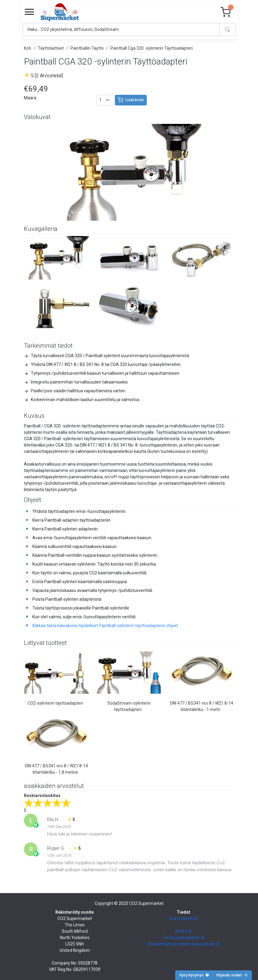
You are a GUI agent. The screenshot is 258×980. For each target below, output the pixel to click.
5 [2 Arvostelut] (47, 76)
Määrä (30, 98)
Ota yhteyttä (184, 919)
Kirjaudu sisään (232, 975)
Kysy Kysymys (194, 975)
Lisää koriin (131, 100)
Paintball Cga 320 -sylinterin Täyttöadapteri (152, 48)
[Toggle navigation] (29, 12)
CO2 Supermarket (146, 903)
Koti (28, 48)
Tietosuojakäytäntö (184, 938)
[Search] (121, 30)
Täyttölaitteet (51, 48)
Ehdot (184, 931)
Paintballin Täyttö (87, 48)
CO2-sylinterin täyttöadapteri (55, 703)
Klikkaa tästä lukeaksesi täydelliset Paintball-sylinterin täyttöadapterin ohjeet (105, 626)
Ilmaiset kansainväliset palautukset (184, 944)
